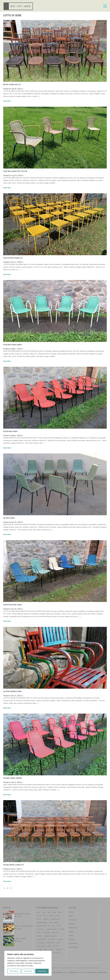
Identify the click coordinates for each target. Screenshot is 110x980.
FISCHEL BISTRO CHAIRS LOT (13, 865)
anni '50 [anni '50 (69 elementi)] (51, 916)
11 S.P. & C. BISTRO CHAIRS (24, 926)
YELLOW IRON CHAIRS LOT (13, 258)
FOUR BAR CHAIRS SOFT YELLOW (15, 171)
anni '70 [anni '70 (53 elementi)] (39, 919)
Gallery (71, 932)
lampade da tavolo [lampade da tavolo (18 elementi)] (42, 939)
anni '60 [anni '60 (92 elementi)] (57, 916)
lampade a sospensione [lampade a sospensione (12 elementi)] (50, 936)
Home (71, 912)
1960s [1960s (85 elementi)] (54, 912)
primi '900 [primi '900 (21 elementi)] (56, 946)
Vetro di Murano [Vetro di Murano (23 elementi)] (57, 953)
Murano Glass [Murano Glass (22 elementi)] (51, 943)
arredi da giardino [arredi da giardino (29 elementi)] (54, 922)
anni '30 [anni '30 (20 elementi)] (39, 916)
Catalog (72, 924)
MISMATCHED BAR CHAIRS (13, 605)
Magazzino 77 (74, 972)
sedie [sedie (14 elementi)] (46, 949)
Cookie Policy (74, 947)
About (71, 916)
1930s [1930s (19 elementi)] (38, 912)
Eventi (71, 936)
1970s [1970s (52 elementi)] (59, 912)
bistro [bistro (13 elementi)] (53, 926)
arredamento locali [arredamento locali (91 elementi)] (55, 919)
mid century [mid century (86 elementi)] (60, 939)
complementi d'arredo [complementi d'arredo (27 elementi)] (51, 929)
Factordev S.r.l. (92, 972)
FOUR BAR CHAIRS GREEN (12, 345)
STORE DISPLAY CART (22, 914)
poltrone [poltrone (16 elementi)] (50, 946)
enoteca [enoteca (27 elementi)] (39, 933)
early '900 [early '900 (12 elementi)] (62, 929)
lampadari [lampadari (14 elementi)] (39, 936)
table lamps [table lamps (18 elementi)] (59, 949)
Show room (73, 928)
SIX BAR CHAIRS (9, 518)
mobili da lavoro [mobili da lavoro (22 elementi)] (41, 943)
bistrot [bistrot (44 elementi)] (58, 926)
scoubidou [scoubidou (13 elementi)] (40, 949)
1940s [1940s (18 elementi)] (44, 912)
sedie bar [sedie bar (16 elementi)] (52, 949)
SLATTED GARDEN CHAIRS (12, 692)
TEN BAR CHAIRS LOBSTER (13, 778)
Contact (72, 939)
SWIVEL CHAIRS (20, 939)
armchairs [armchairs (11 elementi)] (46, 919)
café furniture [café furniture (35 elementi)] (40, 929)
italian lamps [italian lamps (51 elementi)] (55, 933)
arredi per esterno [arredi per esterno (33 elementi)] (42, 926)
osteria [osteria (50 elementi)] (58, 943)
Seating (19, 929)
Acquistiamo (73, 943)
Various (19, 916)
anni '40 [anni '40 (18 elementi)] (45, 916)
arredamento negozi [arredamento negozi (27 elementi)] (42, 922)
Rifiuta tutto (28, 971)
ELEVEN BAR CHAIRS (10, 432)
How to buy (73, 920)
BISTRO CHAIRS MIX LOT (12, 85)
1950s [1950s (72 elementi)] (49, 912)
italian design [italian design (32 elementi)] (47, 933)
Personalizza (14, 971)
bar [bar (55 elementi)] (49, 926)
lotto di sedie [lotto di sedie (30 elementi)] (52, 939)
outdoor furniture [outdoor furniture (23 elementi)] (41, 946)
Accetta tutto (42, 971)
